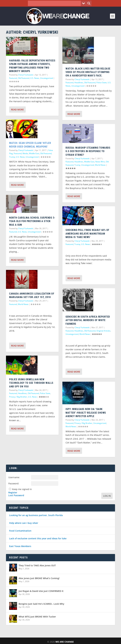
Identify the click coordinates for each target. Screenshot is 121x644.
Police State (45, 393)
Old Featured (24, 78)
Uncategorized (46, 78)
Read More (17, 110)
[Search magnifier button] (89, 3)
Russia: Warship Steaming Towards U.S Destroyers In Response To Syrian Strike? (88, 151)
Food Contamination (20, 531)
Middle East (34, 153)
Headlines (22, 393)
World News (23, 304)
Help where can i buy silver (24, 523)
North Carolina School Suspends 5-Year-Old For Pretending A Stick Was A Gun (32, 221)
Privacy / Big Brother (18, 397)
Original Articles (103, 331)
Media (25, 153)
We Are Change (65, 642)
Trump (12, 157)
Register (13, 493)
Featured (13, 78)
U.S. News (35, 78)
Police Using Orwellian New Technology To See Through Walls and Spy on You (31, 383)
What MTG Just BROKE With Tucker (37, 617)
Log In (107, 496)
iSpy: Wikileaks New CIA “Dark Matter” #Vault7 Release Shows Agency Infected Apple (86, 413)
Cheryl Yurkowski (26, 75)
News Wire (100, 162)
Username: (14, 477)
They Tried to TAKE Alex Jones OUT (37, 565)
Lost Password (16, 495)
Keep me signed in (22, 489)
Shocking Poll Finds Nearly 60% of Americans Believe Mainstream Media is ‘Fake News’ (87, 234)
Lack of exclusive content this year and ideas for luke (38, 538)
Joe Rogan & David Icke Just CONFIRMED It (41, 591)
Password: (14, 483)
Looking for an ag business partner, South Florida (36, 515)
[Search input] (55, 3)
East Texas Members (20, 546)
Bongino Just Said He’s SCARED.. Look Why (41, 604)
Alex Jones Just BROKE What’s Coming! (39, 578)
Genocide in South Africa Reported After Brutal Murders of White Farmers (88, 320)
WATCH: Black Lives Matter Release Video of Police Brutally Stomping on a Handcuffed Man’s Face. (88, 72)
